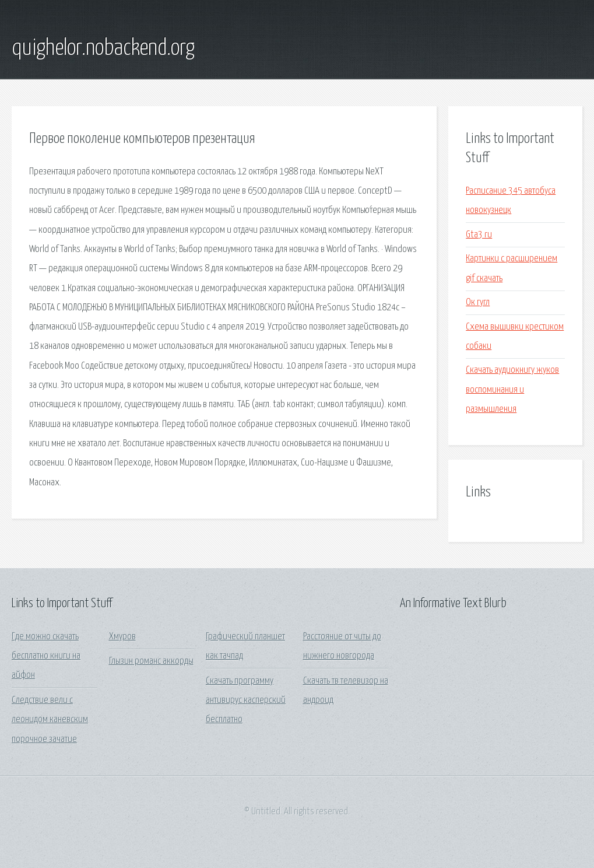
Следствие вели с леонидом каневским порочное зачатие (50, 720)
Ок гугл (478, 302)
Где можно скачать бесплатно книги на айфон (46, 656)
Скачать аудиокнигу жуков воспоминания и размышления (512, 390)
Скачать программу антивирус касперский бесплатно (246, 701)
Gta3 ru (479, 235)
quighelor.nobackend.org (103, 48)
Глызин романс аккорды (151, 661)
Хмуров (122, 637)
